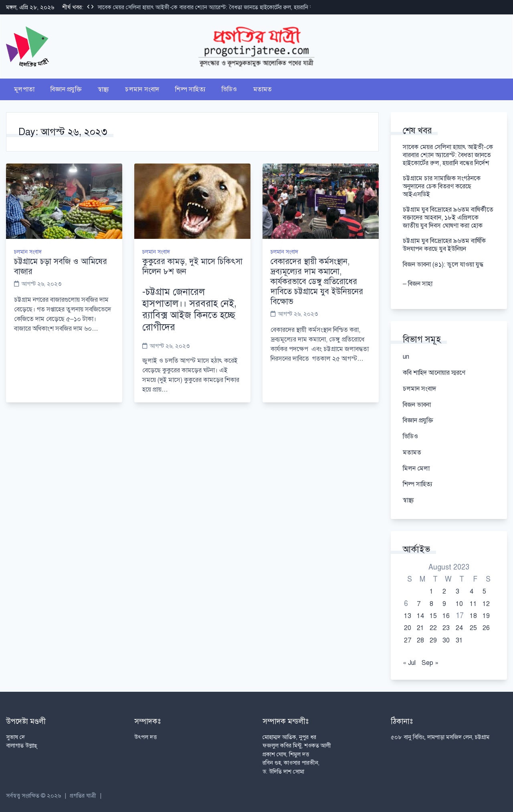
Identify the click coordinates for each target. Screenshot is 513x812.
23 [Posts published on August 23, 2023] (446, 628)
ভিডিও (229, 89)
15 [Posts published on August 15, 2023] (433, 616)
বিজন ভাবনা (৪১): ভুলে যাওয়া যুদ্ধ (445, 265)
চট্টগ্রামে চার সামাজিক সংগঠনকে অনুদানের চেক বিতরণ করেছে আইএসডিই (442, 186)
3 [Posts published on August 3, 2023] (457, 592)
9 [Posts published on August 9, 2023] (444, 604)
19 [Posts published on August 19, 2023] (486, 616)
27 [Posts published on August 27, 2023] (408, 640)
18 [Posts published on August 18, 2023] (473, 616)
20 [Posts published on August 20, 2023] (408, 628)
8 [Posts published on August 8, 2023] (431, 604)
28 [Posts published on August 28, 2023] (420, 640)
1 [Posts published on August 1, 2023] (431, 592)
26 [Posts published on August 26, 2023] (486, 628)
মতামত (263, 89)
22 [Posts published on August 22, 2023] (433, 628)
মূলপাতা (24, 89)
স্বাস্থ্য (104, 89)
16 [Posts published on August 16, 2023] (446, 616)
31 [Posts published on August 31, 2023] (459, 640)
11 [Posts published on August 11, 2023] (473, 604)
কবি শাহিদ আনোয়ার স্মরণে (434, 373)
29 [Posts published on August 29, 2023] (433, 640)
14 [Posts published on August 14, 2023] (420, 616)
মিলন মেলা (416, 469)
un (406, 357)
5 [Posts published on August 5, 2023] (484, 592)
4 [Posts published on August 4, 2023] (472, 592)
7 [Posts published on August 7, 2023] (419, 604)
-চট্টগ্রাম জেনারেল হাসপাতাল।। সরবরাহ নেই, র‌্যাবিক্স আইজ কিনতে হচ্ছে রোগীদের (189, 310)
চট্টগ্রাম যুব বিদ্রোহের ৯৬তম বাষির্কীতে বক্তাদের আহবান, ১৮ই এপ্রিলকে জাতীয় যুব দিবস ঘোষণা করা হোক (448, 218)
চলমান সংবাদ (142, 89)
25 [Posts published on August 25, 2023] (473, 628)
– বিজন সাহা (418, 284)
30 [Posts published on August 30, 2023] (446, 640)
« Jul (409, 663)
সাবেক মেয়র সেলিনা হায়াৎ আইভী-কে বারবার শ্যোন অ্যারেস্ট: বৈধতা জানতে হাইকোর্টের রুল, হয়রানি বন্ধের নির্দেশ (217, 7)
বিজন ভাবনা (417, 405)
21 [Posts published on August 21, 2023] (420, 628)
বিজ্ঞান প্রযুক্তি (66, 89)
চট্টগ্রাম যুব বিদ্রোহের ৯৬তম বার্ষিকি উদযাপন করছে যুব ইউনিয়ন (444, 245)
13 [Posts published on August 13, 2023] (408, 616)
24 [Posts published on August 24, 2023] (459, 628)
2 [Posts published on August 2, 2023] (444, 592)
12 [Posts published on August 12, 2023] (486, 604)
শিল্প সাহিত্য (190, 89)
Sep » (430, 663)
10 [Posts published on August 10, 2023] (459, 604)
